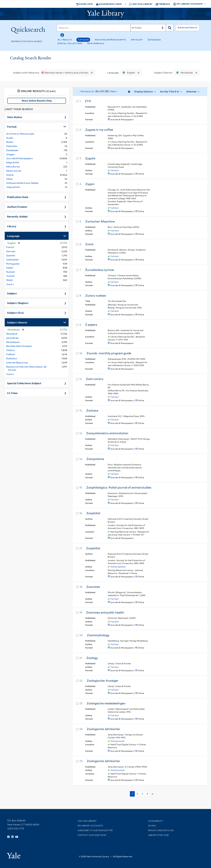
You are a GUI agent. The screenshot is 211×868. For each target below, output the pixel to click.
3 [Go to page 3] (142, 794)
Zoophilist (93, 513)
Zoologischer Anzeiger (103, 681)
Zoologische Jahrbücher (103, 729)
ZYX (88, 101)
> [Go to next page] (153, 794)
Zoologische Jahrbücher (103, 761)
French (10, 247)
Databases (154, 40)
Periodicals (184, 73)
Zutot (89, 244)
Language (13, 236)
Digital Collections (70, 43)
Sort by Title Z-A (169, 92)
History (10, 350)
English (128, 73)
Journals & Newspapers (19, 158)
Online (10, 175)
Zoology (92, 658)
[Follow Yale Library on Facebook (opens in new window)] (8, 837)
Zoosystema (95, 459)
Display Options (144, 92)
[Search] (94, 28)
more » (10, 284)
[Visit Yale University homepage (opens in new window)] (14, 854)
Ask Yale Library (141, 4)
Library (12, 226)
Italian (10, 268)
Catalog (83, 40)
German (11, 251)
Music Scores (14, 171)
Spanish (11, 255)
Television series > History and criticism (65, 73)
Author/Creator (17, 207)
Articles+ (137, 40)
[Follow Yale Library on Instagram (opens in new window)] (12, 837)
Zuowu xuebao (96, 296)
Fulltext (11, 354)
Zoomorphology (98, 635)
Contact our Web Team (92, 835)
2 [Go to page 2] (137, 794)
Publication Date (18, 197)
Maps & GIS (13, 163)
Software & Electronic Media (22, 183)
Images (10, 154)
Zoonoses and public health (105, 612)
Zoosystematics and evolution (107, 433)
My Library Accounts (90, 826)
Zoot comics (95, 379)
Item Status (15, 117)
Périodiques (13, 342)
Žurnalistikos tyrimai (100, 270)
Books (10, 142)
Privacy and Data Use (161, 830)
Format (12, 126)
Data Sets (12, 146)
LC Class (12, 393)
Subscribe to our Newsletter (95, 830)
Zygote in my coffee (99, 130)
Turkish (10, 276)
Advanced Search (187, 28)
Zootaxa (92, 410)
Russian (11, 272)
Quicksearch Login (109, 4)
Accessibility (156, 821)
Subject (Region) (18, 303)
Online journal (117, 741)
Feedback (163, 4)
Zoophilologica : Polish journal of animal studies (119, 487)
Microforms (13, 167)
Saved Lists (85, 4)
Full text (115, 170)
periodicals (12, 338)
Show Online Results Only (37, 101)
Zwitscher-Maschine (100, 221)
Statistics (12, 358)
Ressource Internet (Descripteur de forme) (26, 368)
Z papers (91, 325)
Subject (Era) (16, 312)
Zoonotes (93, 587)
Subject (12, 293)
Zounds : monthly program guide (109, 353)
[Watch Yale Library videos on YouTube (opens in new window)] (17, 837)
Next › (114, 91)
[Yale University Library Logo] (105, 14)
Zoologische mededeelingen (106, 703)
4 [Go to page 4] (147, 794)
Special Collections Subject (24, 383)
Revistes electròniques (19, 346)
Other (10, 179)
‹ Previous (99, 91)
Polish (10, 280)
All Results (65, 40)
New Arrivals (96, 43)
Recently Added (17, 216)
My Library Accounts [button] (188, 4)
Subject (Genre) (17, 322)
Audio (10, 138)
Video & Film (13, 187)
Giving (152, 826)
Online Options (118, 567)
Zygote (90, 158)
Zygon (90, 184)
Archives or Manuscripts (110, 40)
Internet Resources (17, 363)
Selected (191, 92)
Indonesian (12, 260)
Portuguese (13, 264)
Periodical (12, 334)
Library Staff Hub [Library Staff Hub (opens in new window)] (158, 835)
